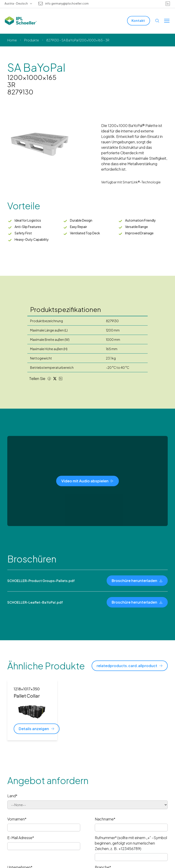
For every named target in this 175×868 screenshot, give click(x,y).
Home (12, 40)
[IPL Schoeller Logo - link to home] (21, 21)
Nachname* (105, 819)
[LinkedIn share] (61, 379)
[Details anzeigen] (37, 729)
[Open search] (157, 21)
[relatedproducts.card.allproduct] (130, 666)
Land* (12, 796)
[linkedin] (168, 4)
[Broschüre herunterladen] (137, 581)
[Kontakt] (139, 21)
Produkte (32, 40)
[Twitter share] (55, 379)
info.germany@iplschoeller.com (67, 4)
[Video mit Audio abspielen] (88, 481)
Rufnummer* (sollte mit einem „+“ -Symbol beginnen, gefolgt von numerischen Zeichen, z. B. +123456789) (131, 843)
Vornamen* (17, 819)
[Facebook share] (49, 379)
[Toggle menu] (167, 21)
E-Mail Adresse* (21, 838)
